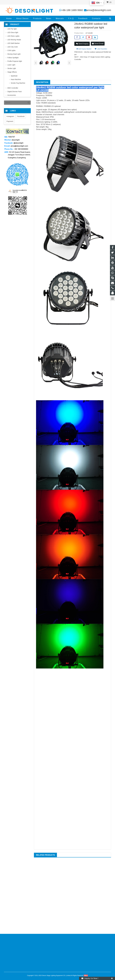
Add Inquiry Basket (84, 49)
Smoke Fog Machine (18, 83)
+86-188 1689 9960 (72, 10)
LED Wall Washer (14, 43)
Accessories (12, 95)
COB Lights (11, 50)
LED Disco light (13, 32)
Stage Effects (12, 72)
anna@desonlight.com (99, 10)
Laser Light (11, 65)
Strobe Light (12, 68)
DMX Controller (13, 88)
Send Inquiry (82, 44)
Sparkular (14, 76)
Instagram (10, 116)
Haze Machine (16, 79)
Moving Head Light (14, 54)
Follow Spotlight (13, 58)
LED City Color (13, 47)
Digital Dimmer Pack (15, 92)
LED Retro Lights (13, 36)
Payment (10, 121)
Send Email (98, 44)
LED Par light (12, 29)
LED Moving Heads (14, 40)
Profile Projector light (15, 61)
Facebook (21, 116)
